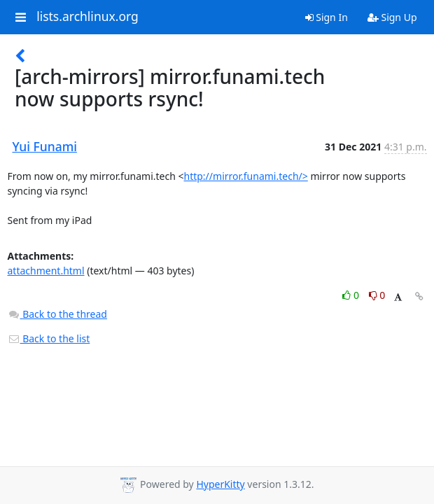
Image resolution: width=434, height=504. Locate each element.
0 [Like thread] (352, 295)
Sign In (327, 17)
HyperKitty (220, 484)
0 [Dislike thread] (377, 295)
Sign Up (392, 17)
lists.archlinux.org (87, 17)
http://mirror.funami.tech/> (246, 176)
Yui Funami (45, 146)
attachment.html (46, 271)
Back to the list (49, 338)
